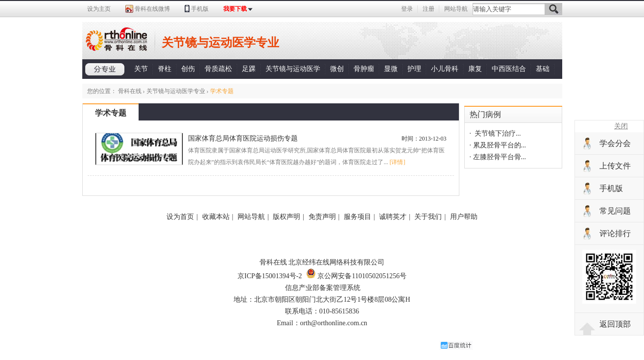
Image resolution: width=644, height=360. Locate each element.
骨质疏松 (218, 69)
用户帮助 (464, 217)
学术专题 (111, 113)
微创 (337, 69)
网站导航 (456, 9)
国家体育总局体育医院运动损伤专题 (243, 138)
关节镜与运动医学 (293, 69)
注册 (429, 9)
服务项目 (358, 217)
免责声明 (322, 217)
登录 (407, 9)
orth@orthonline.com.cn (334, 323)
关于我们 (428, 217)
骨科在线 (130, 91)
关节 (141, 69)
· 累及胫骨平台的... (498, 145)
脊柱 (165, 69)
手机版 (200, 9)
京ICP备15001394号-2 (270, 276)
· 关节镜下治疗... (495, 133)
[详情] (397, 162)
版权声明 (286, 217)
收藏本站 (216, 217)
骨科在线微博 (152, 9)
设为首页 (180, 217)
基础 (543, 69)
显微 (391, 69)
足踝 (249, 69)
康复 (475, 69)
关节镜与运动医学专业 (176, 91)
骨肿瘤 (364, 69)
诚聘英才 (393, 217)
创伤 (188, 69)
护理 (414, 69)
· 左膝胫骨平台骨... (498, 157)
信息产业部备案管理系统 (323, 288)
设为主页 (99, 9)
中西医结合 (509, 69)
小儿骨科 (445, 69)
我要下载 (235, 9)
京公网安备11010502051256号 (356, 276)
